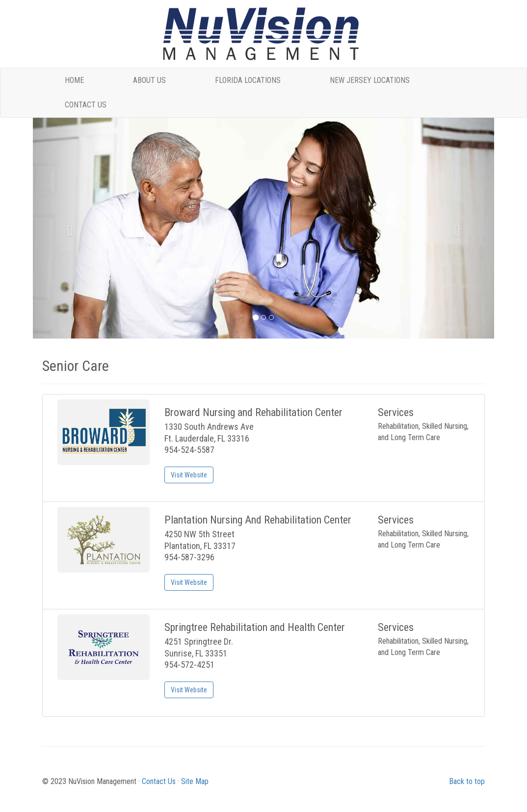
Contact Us (159, 781)
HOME (74, 80)
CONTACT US (86, 105)
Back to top (467, 781)
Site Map (195, 781)
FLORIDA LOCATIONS (248, 80)
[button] (67, 228)
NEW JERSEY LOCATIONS (370, 80)
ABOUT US (149, 80)
